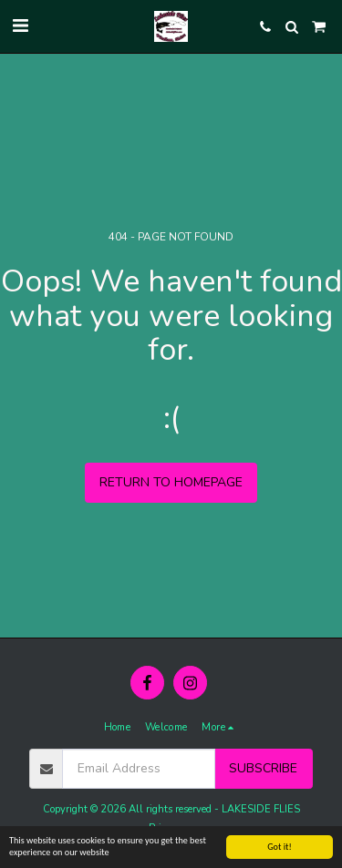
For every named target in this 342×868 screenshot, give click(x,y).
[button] (20, 26)
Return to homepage (171, 482)
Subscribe (263, 768)
